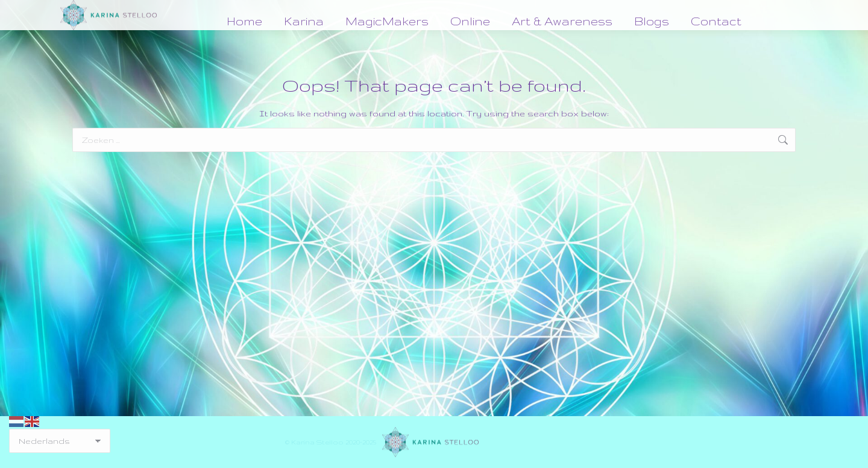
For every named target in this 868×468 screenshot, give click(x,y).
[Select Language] (60, 441)
